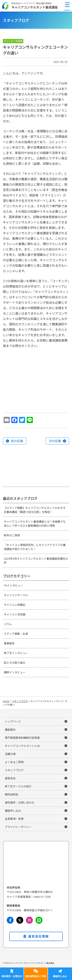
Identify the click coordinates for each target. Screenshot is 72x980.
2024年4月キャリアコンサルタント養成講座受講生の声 (36, 561)
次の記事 (55, 441)
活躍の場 (10, 754)
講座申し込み (60, 976)
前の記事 (17, 441)
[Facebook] (10, 920)
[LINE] (39, 920)
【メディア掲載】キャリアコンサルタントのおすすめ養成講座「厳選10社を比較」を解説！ (35, 510)
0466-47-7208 (42, 897)
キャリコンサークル (16, 595)
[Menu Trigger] (67, 7)
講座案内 (10, 730)
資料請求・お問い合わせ (20, 803)
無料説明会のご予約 (36, 976)
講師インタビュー (15, 672)
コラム (8, 624)
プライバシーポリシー (18, 827)
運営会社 (10, 778)
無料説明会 (12, 794)
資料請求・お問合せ (12, 976)
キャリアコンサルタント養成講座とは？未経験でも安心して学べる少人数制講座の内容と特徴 (35, 524)
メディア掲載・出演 (16, 634)
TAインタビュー (14, 585)
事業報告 (9, 643)
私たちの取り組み (15, 663)
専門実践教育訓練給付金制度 (22, 738)
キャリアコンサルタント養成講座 (35, 7)
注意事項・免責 (14, 819)
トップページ (13, 721)
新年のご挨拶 (12, 535)
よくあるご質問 (14, 762)
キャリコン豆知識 (15, 614)
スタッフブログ (14, 770)
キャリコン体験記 (15, 605)
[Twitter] (20, 920)
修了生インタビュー (16, 653)
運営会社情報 (36, 936)
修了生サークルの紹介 (18, 786)
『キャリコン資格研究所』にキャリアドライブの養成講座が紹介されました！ (35, 547)
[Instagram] (29, 920)
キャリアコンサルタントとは (22, 746)
